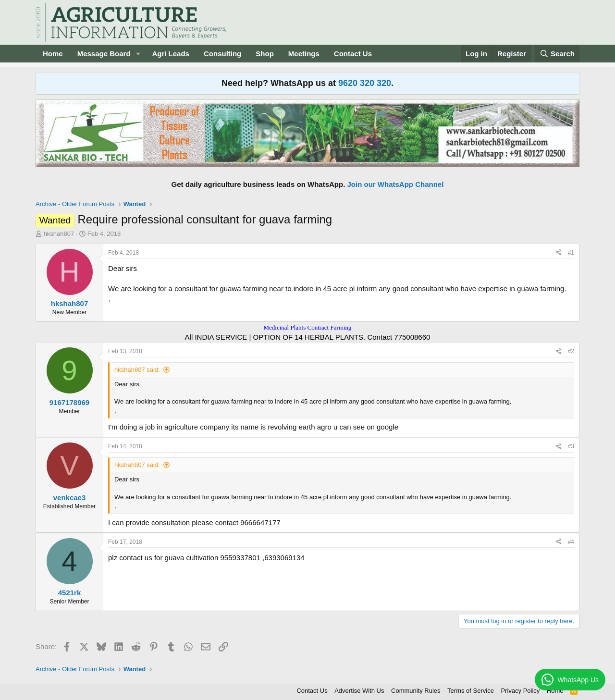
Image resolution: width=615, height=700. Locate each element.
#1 (571, 253)
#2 (571, 351)
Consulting (222, 54)
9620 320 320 (365, 83)
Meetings (304, 54)
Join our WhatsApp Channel (396, 184)
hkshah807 (59, 234)
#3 (571, 446)
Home (53, 54)
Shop (265, 54)
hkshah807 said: (137, 370)
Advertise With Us (359, 691)
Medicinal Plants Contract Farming (307, 327)
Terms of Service (471, 691)
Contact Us (353, 54)
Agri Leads (171, 54)
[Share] (558, 253)
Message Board (104, 54)
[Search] (557, 54)
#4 (571, 542)
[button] (138, 54)
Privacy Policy (520, 691)
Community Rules (416, 691)
